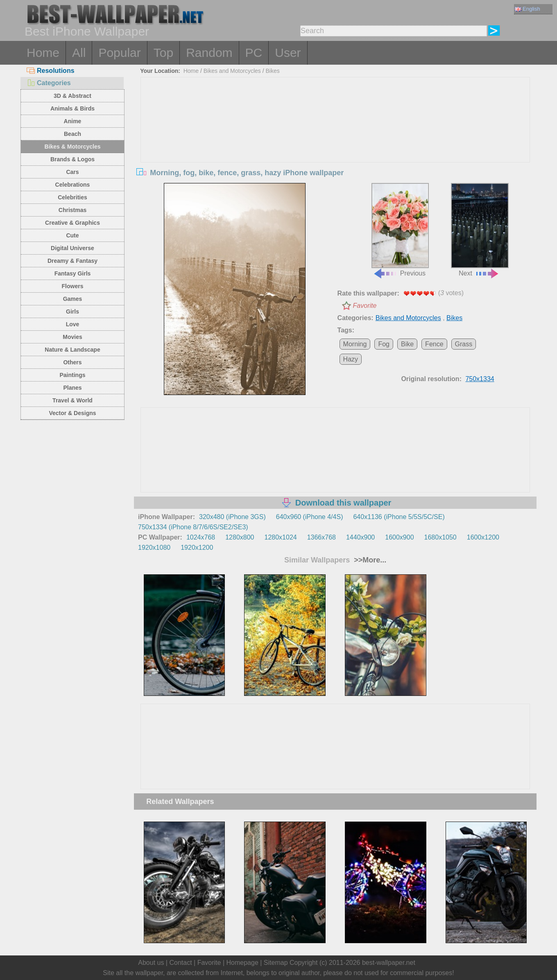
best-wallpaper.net (389, 963)
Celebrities (72, 197)
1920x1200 (197, 548)
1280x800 (240, 537)
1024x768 (201, 537)
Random (209, 53)
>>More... (369, 560)
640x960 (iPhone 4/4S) (310, 517)
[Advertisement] (335, 139)
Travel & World (72, 400)
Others (72, 362)
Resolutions (51, 71)
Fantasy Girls (73, 273)
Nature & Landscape (72, 350)
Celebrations (73, 185)
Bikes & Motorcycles (73, 147)
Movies (72, 337)
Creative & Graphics (72, 223)
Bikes (272, 71)
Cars (72, 172)
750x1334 (480, 379)
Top (163, 53)
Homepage (242, 963)
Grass (464, 344)
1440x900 (360, 537)
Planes (72, 388)
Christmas (72, 210)
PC (254, 53)
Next (480, 230)
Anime (73, 121)
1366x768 (322, 537)
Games (73, 299)
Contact (180, 963)
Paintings (72, 375)
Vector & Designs (72, 413)
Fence (434, 344)
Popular (119, 53)
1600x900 (399, 537)
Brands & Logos (72, 159)
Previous (400, 230)
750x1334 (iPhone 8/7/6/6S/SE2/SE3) (193, 527)
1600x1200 (483, 537)
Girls (72, 312)
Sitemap (276, 963)
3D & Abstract (72, 96)
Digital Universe (72, 248)
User (288, 53)
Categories (49, 83)
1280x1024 (280, 537)
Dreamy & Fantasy (72, 261)
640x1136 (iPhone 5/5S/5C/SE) (399, 517)
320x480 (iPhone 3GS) (232, 517)
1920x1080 (154, 548)
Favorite (365, 306)
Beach (72, 134)
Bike (407, 344)
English (528, 9)
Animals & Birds (72, 108)
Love (73, 324)
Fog (384, 344)
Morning (355, 344)
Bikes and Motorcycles (232, 71)
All (79, 53)
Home (43, 53)
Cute (72, 235)
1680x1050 (440, 537)
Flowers (73, 286)
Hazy (351, 359)
